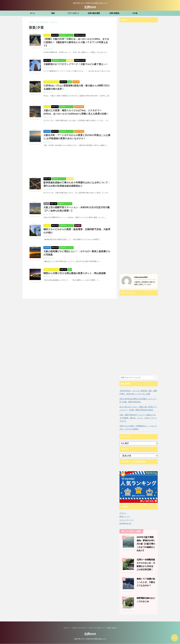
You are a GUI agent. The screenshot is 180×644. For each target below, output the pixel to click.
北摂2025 (90, 7)
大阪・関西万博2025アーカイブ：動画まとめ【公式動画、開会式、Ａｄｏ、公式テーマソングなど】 (138, 418)
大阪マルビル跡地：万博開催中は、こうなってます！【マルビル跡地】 (138, 427)
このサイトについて (78, 628)
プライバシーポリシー (96, 628)
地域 (53, 13)
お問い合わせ (112, 628)
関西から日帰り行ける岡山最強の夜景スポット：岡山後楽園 (75, 273)
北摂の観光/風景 (94, 13)
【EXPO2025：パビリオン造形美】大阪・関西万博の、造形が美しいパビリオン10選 (138, 392)
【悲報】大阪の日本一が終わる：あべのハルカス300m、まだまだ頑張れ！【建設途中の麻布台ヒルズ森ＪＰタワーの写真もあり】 (76, 42)
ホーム (32, 13)
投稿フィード (125, 516)
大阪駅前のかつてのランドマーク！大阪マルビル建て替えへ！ (76, 64)
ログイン (123, 513)
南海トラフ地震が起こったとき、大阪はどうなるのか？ (146, 582)
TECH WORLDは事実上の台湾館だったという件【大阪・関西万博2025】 (138, 400)
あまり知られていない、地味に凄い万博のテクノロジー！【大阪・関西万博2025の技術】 (138, 408)
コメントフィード (127, 520)
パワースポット (73, 13)
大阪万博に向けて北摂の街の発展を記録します (90, 639)
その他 (135, 13)
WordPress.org (125, 523)
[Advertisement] (70, 163)
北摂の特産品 (114, 13)
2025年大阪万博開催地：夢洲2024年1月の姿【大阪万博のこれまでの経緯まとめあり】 (146, 544)
